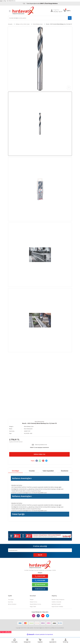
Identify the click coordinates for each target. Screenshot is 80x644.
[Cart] (67, 11)
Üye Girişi (10, 602)
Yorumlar (32, 471)
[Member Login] (52, 11)
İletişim (32, 600)
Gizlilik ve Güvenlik (56, 602)
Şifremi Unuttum (12, 604)
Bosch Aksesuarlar (28, 429)
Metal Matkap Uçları (29, 426)
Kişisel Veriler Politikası (57, 607)
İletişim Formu (33, 602)
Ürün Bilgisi (15, 471)
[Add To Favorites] (69, 87)
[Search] (40, 18)
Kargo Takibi (33, 607)
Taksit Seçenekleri (48, 471)
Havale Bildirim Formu (35, 604)
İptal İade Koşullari (56, 604)
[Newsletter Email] (40, 550)
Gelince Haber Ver (39, 454)
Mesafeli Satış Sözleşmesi (58, 600)
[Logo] (23, 11)
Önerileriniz (65, 471)
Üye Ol (60, 12)
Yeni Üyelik (11, 600)
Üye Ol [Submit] (40, 555)
